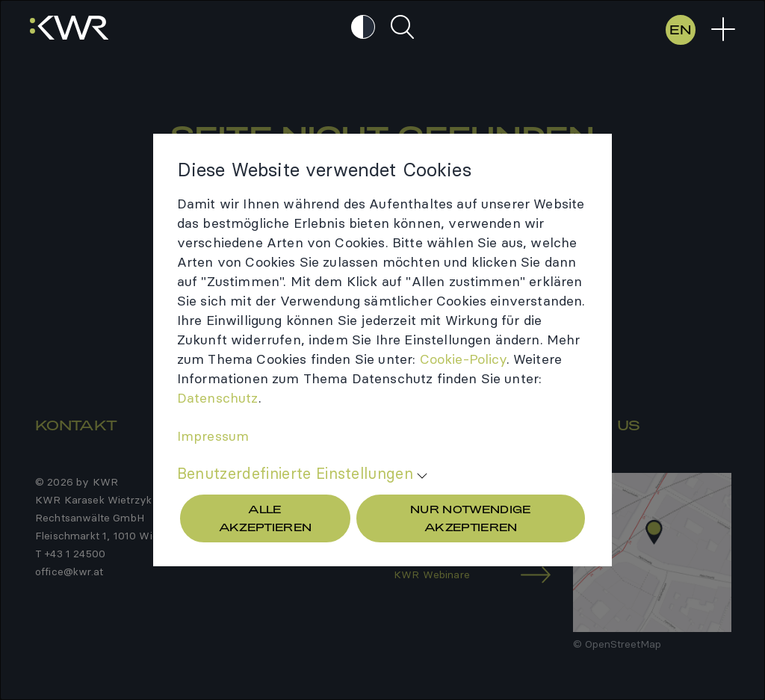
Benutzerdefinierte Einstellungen (295, 474)
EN (680, 30)
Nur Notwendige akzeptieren (471, 518)
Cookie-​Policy (463, 359)
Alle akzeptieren (266, 518)
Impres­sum (213, 436)
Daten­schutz (218, 398)
